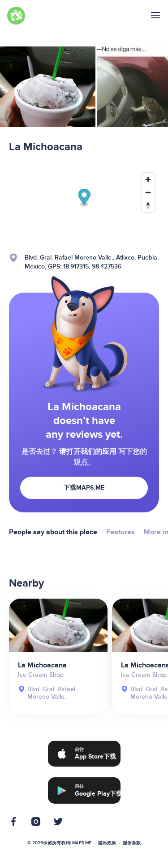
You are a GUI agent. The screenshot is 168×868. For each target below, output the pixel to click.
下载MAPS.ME (84, 488)
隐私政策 (107, 843)
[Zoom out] (148, 192)
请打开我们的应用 (88, 452)
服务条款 (132, 843)
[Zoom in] (148, 179)
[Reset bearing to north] (148, 205)
